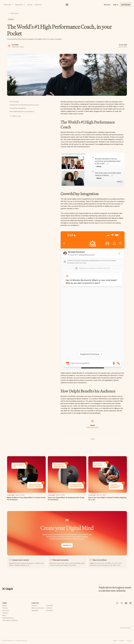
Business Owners (38, 608)
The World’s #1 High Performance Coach (24, 105)
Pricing (5, 608)
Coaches (50, 605)
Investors (50, 610)
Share (93, 439)
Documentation (8, 618)
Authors (49, 608)
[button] (129, 641)
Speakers (35, 610)
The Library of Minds (10, 620)
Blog (4, 615)
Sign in (116, 5)
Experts (34, 605)
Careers (5, 613)
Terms (115, 641)
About (5, 605)
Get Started (126, 5)
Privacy (122, 641)
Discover (107, 5)
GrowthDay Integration (18, 108)
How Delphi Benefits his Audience (22, 111)
